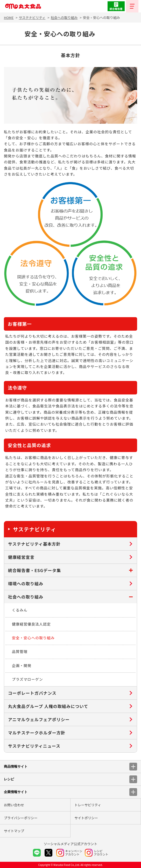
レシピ (70, 779)
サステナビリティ (32, 18)
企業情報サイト (70, 792)
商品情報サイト (70, 767)
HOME (9, 18)
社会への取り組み (64, 18)
